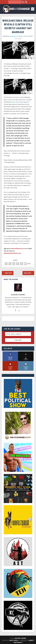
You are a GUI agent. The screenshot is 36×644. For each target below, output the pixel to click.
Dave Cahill (14, 640)
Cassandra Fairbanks (16, 36)
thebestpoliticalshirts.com (12, 253)
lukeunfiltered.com (18, 248)
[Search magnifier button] (26, 2)
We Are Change (21, 638)
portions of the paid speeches (20, 102)
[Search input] (15, 2)
